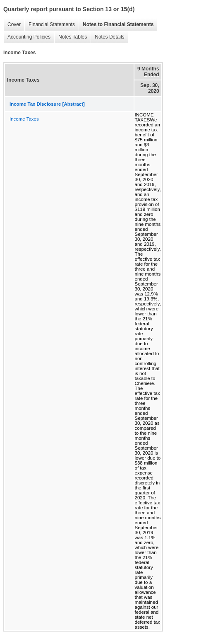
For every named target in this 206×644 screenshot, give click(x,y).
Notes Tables (73, 37)
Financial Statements (52, 24)
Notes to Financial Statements (118, 24)
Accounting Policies (29, 37)
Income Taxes (24, 119)
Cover (14, 24)
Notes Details (109, 37)
